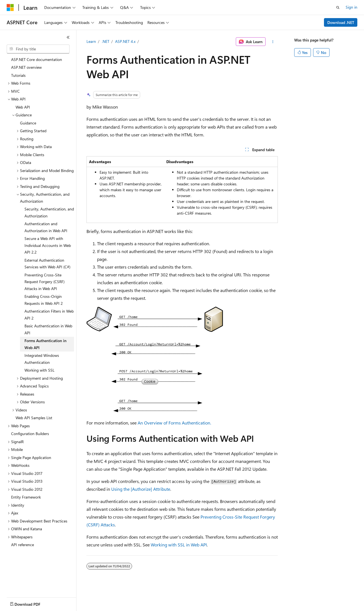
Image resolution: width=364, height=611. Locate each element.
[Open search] (338, 8)
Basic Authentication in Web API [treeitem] (48, 329)
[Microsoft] (10, 8)
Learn (91, 41)
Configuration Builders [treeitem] (30, 434)
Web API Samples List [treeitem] (34, 418)
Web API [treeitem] (23, 107)
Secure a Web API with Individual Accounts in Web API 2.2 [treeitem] (48, 245)
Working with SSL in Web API (179, 545)
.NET (106, 41)
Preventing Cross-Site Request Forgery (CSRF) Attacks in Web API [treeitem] (44, 282)
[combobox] (38, 49)
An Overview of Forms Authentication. (174, 423)
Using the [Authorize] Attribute (141, 489)
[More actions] (273, 42)
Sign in (351, 7)
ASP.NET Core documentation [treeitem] (37, 59)
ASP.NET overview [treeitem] (26, 67)
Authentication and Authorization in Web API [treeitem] (46, 227)
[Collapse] (68, 37)
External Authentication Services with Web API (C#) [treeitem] (47, 264)
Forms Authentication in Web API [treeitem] (45, 344)
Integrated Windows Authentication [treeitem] (42, 359)
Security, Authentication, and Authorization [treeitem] (49, 212)
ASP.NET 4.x (125, 41)
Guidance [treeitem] (28, 123)
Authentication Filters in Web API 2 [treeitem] (49, 315)
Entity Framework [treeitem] (26, 497)
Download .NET (341, 22)
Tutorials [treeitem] (18, 75)
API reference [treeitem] (23, 545)
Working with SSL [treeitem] (39, 370)
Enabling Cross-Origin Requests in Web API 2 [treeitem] (44, 300)
